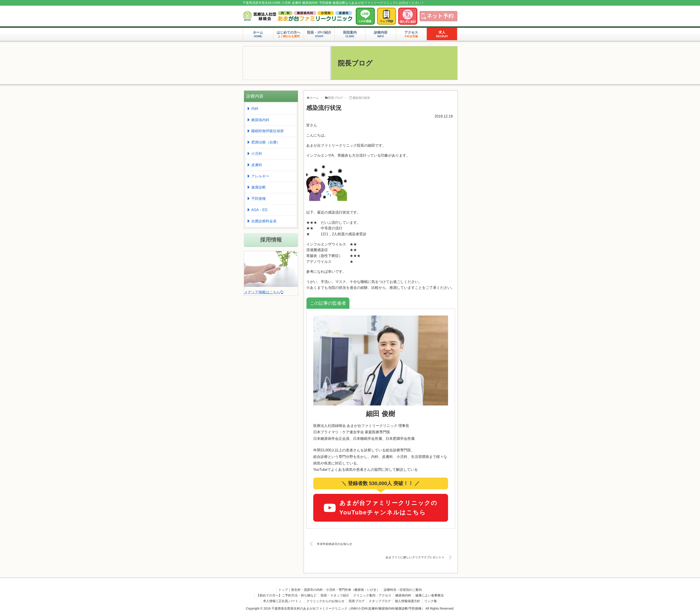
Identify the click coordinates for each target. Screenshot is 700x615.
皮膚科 (257, 165)
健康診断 (259, 187)
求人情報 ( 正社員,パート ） (281, 601)
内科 (255, 109)
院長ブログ (356, 601)
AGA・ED (259, 210)
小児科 (257, 154)
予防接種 (259, 199)
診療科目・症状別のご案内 (403, 590)
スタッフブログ (380, 601)
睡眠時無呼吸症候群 (268, 131)
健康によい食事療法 (431, 595)
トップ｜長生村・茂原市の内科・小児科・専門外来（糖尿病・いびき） (329, 590)
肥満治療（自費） (266, 142)
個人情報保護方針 (408, 601)
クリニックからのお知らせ (325, 601)
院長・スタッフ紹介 (334, 595)
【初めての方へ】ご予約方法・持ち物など (285, 595)
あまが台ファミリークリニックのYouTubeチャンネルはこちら (381, 508)
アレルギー (260, 176)
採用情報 (271, 240)
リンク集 (432, 601)
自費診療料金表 (264, 221)
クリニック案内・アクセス (372, 595)
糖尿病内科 (260, 120)
